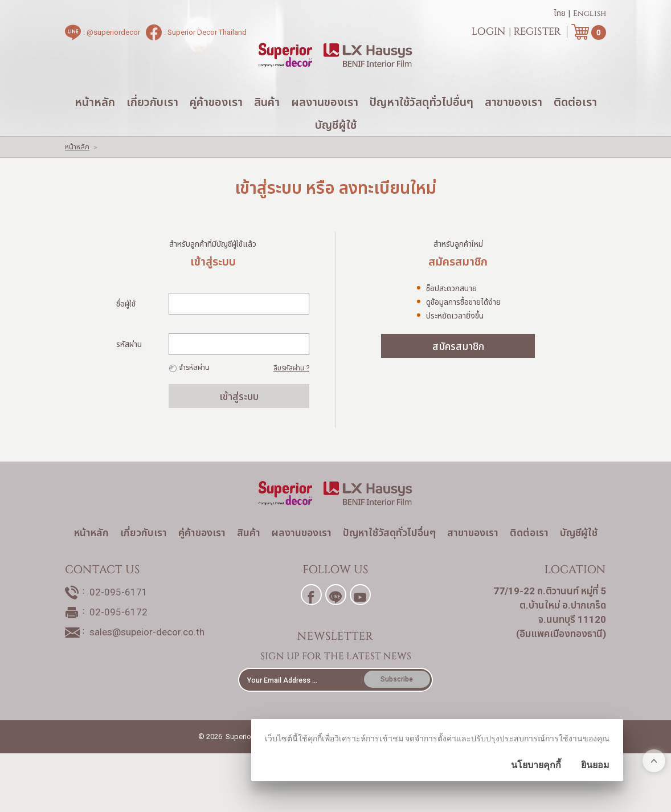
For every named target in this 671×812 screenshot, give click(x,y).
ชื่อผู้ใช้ (126, 327)
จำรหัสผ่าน (194, 391)
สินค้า (267, 125)
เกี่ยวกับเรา (152, 125)
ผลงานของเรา (325, 125)
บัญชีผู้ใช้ (336, 148)
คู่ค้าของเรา (216, 125)
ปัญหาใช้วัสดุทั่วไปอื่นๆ (422, 125)
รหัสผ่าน (129, 368)
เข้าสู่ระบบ (239, 420)
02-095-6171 (118, 640)
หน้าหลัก (95, 125)
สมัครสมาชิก (458, 370)
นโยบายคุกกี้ (536, 765)
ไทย (560, 16)
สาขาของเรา (514, 125)
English (590, 16)
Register (537, 34)
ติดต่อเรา (575, 125)
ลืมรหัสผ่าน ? (291, 391)
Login (489, 34)
